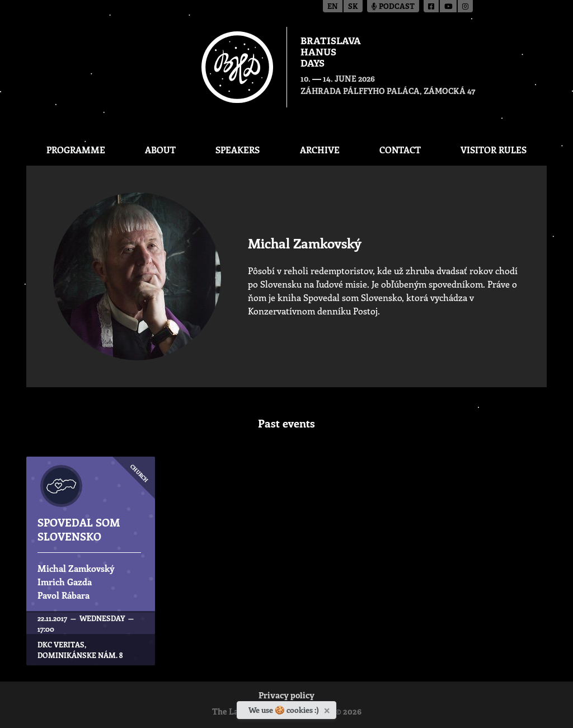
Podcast (393, 7)
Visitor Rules (494, 150)
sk (353, 7)
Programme (76, 150)
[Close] (328, 708)
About (160, 150)
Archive (320, 150)
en (333, 7)
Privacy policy (286, 696)
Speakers (238, 150)
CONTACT (400, 150)
